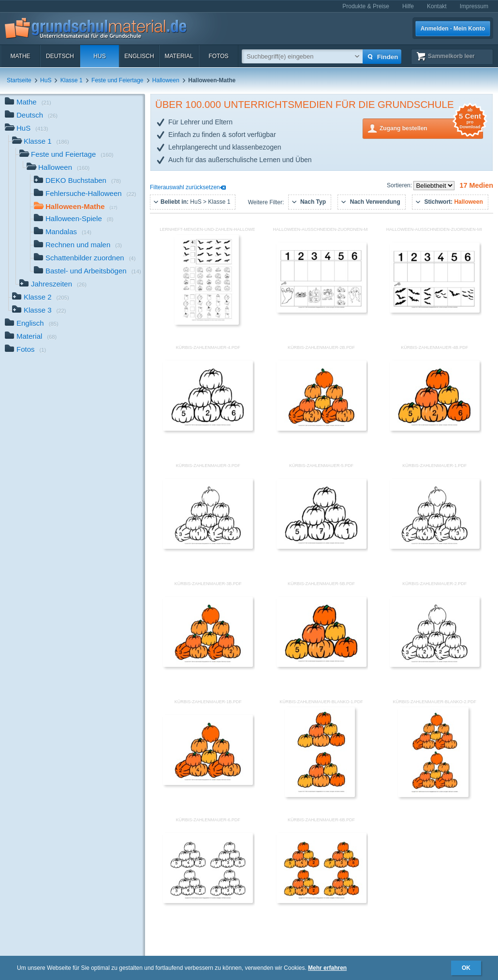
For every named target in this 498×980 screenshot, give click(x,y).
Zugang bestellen (431, 128)
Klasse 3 (39, 311)
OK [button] (466, 968)
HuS (99, 56)
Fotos (218, 56)
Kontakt (437, 6)
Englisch (139, 56)
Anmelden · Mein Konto (453, 29)
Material (179, 56)
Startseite (19, 80)
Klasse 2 (41, 298)
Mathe (20, 56)
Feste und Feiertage (117, 80)
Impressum (474, 6)
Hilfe (408, 6)
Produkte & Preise (366, 6)
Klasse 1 (72, 80)
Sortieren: (400, 185)
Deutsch (60, 56)
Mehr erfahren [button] (327, 968)
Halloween (166, 80)
